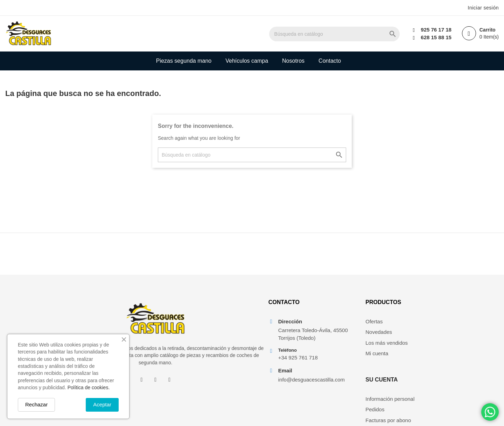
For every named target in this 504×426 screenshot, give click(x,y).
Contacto (330, 61)
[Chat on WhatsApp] (490, 412)
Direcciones (450, 354)
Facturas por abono (460, 343)
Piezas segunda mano (184, 61)
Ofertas (373, 321)
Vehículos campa (247, 61)
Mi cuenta (376, 354)
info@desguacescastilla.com (311, 380)
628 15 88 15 (436, 37)
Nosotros (293, 61)
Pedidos (446, 332)
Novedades (378, 332)
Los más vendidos (386, 343)
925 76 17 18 (436, 30)
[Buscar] (335, 34)
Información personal (461, 321)
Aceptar (102, 404)
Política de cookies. (89, 387)
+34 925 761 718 (298, 358)
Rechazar (36, 404)
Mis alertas (450, 364)
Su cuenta (453, 303)
